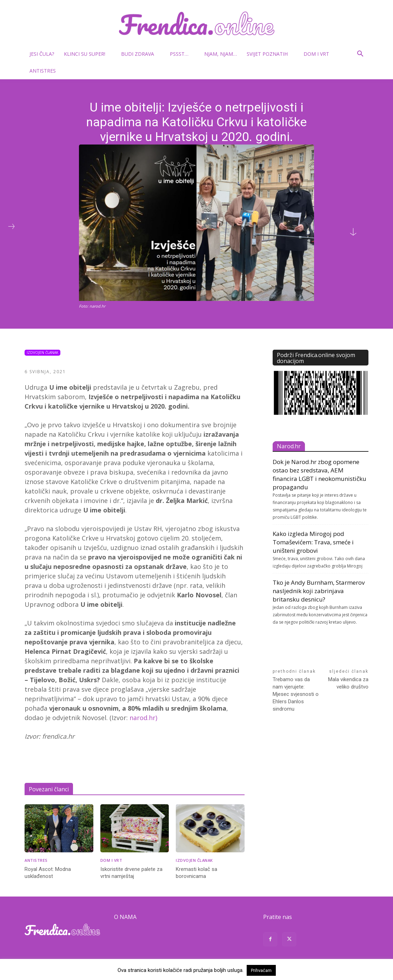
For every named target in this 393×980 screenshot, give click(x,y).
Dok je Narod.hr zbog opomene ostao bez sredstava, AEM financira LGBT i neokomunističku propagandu (319, 474)
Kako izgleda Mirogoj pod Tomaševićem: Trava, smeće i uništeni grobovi (313, 542)
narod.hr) (143, 718)
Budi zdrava (140, 54)
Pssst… (182, 54)
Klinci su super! (87, 54)
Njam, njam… (221, 54)
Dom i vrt (319, 54)
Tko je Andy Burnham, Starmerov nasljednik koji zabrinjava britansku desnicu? (319, 591)
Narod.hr (289, 446)
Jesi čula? (42, 54)
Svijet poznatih (270, 54)
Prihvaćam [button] (261, 970)
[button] (360, 55)
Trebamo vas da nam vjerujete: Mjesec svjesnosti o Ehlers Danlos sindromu (296, 694)
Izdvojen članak (42, 353)
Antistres (43, 71)
